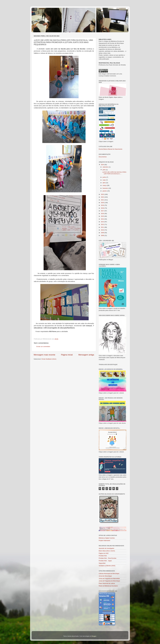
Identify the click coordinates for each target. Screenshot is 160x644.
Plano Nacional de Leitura (107, 583)
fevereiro (105, 188)
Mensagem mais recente (44, 355)
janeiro (105, 191)
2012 (103, 224)
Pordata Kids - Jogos (105, 561)
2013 (103, 222)
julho (104, 170)
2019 (103, 205)
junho (104, 177)
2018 (103, 208)
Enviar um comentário (43, 347)
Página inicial (67, 355)
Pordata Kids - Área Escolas (108, 558)
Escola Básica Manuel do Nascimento (111, 149)
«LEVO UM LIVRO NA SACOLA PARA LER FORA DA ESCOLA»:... (114, 173)
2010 (103, 230)
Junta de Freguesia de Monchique (109, 581)
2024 (103, 165)
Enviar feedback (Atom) (49, 359)
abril (104, 183)
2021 (103, 200)
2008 (103, 235)
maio (104, 180)
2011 (103, 227)
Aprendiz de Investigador (106, 548)
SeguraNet (102, 563)
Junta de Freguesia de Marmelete (109, 578)
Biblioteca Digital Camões (107, 538)
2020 (103, 203)
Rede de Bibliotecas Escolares (108, 586)
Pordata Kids (103, 556)
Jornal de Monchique (105, 576)
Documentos (103, 157)
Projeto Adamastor (104, 540)
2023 (103, 194)
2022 (103, 197)
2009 (103, 233)
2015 (103, 216)
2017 (103, 211)
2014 (103, 219)
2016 (103, 214)
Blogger (94, 636)
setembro (106, 167)
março (105, 185)
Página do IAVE (104, 553)
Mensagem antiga (86, 355)
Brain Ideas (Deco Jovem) (107, 551)
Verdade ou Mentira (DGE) (107, 566)
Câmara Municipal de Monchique (109, 573)
